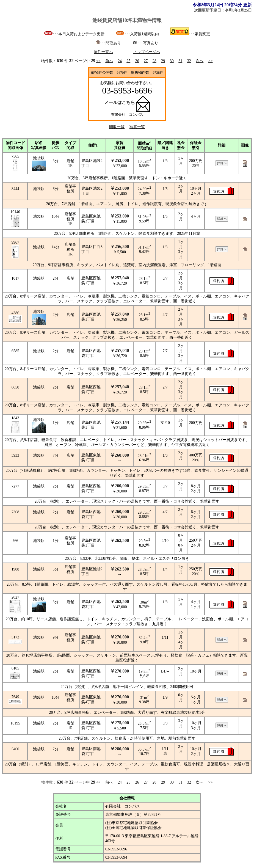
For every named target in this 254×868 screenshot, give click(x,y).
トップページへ (147, 52)
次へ (200, 61)
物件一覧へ (103, 52)
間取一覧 (117, 127)
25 (128, 61)
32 (189, 61)
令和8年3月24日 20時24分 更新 (222, 5)
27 (146, 61)
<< (98, 61)
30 (172, 61)
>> (211, 61)
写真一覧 (137, 127)
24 (120, 61)
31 (180, 61)
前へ (109, 61)
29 (163, 61)
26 (137, 61)
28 (154, 61)
